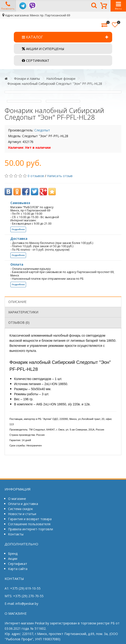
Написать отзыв (60, 176)
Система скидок (21, 509)
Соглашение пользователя (29, 524)
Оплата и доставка (23, 504)
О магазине (17, 499)
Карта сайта (18, 569)
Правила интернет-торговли (31, 529)
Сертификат (18, 564)
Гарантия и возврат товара (30, 519)
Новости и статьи (22, 514)
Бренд (13, 553)
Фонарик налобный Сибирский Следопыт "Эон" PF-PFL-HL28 (55, 84)
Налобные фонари (61, 79)
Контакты (16, 534)
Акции (13, 559)
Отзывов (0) (19, 322)
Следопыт (42, 130)
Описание (17, 302)
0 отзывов (36, 176)
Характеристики (23, 312)
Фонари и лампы (27, 79)
